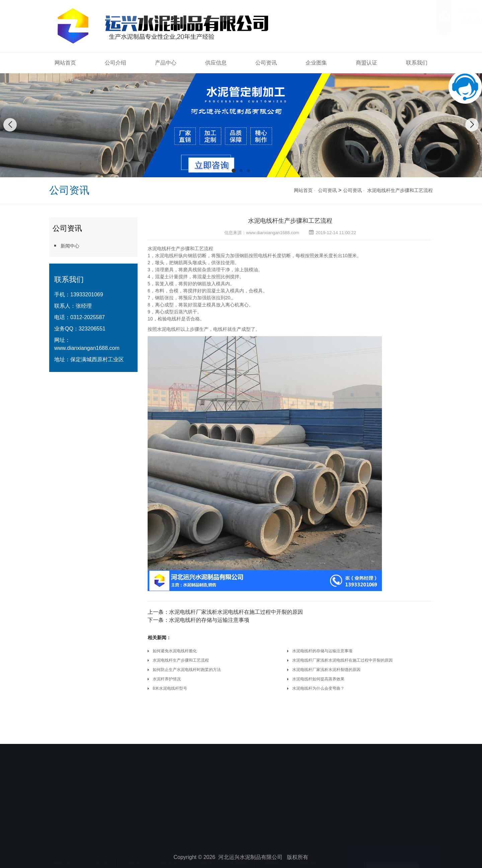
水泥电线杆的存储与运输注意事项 (209, 620)
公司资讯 (266, 63)
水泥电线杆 (159, 249)
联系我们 (417, 63)
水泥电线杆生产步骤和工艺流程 (400, 190)
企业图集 (316, 63)
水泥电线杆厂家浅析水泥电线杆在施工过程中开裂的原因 (236, 612)
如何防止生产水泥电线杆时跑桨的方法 (187, 670)
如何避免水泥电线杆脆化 (175, 651)
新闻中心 (66, 246)
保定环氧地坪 (91, 748)
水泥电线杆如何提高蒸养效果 (318, 679)
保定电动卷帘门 (162, 748)
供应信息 (216, 63)
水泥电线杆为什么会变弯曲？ (318, 688)
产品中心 (166, 63)
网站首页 (65, 63)
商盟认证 (367, 63)
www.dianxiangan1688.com (87, 348)
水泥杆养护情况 (167, 679)
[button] (234, 171)
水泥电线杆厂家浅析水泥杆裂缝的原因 (326, 670)
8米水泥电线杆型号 (170, 688)
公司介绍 (115, 63)
